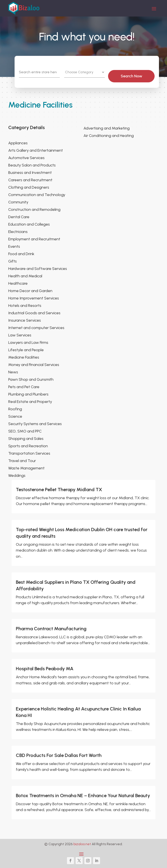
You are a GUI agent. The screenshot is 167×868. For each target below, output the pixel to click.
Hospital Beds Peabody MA (45, 669)
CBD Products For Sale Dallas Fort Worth (59, 755)
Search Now (135, 76)
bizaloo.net (82, 844)
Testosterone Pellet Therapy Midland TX (59, 490)
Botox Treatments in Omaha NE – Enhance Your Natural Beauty (83, 796)
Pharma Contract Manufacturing (51, 629)
